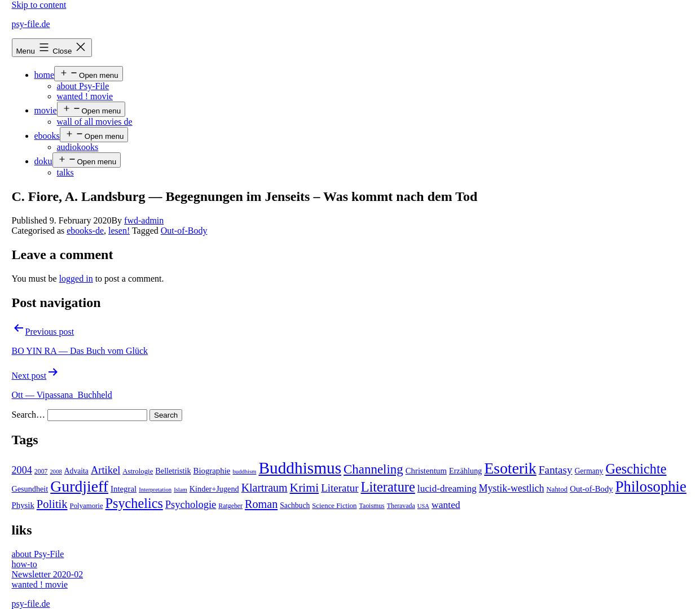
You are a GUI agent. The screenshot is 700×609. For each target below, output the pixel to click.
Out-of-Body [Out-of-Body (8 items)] (591, 489)
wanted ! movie (85, 96)
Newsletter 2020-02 (48, 574)
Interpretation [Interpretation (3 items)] (155, 490)
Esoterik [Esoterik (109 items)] (510, 468)
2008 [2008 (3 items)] (56, 472)
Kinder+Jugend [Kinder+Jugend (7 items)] (214, 489)
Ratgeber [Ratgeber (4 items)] (230, 506)
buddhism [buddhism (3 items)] (244, 472)
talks (65, 172)
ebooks (47, 136)
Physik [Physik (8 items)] (23, 505)
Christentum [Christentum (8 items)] (426, 471)
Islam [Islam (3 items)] (180, 490)
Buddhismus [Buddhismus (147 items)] (300, 468)
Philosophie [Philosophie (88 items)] (651, 487)
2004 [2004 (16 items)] (22, 470)
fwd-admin (144, 220)
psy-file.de (31, 24)
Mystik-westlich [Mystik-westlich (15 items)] (512, 488)
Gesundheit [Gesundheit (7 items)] (30, 489)
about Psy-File (83, 86)
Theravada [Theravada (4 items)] (401, 506)
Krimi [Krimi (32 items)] (305, 488)
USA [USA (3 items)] (423, 506)
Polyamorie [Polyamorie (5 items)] (87, 506)
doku (43, 161)
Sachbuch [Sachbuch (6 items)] (295, 505)
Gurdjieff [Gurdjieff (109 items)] (79, 486)
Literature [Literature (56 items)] (388, 487)
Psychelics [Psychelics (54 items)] (134, 503)
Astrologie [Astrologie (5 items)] (138, 471)
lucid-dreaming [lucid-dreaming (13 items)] (447, 488)
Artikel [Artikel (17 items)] (105, 470)
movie (46, 110)
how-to (25, 564)
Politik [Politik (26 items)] (52, 504)
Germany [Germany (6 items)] (589, 471)
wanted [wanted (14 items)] (446, 505)
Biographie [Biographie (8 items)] (212, 471)
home (45, 75)
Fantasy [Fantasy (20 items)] (556, 470)
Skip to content (39, 5)
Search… (29, 415)
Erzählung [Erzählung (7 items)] (465, 471)
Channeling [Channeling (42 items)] (373, 469)
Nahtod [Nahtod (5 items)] (557, 489)
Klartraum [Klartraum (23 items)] (265, 488)
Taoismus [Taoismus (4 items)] (372, 506)
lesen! (119, 231)
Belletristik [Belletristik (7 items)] (173, 471)
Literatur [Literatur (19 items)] (340, 488)
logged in (76, 279)
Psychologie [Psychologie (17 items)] (191, 505)
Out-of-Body (184, 231)
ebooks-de (85, 231)
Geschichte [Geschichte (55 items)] (636, 469)
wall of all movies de (95, 122)
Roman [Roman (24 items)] (261, 504)
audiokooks (78, 147)
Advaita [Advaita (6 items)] (76, 471)
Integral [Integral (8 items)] (124, 489)
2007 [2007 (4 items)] (41, 471)
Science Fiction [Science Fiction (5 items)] (334, 506)
